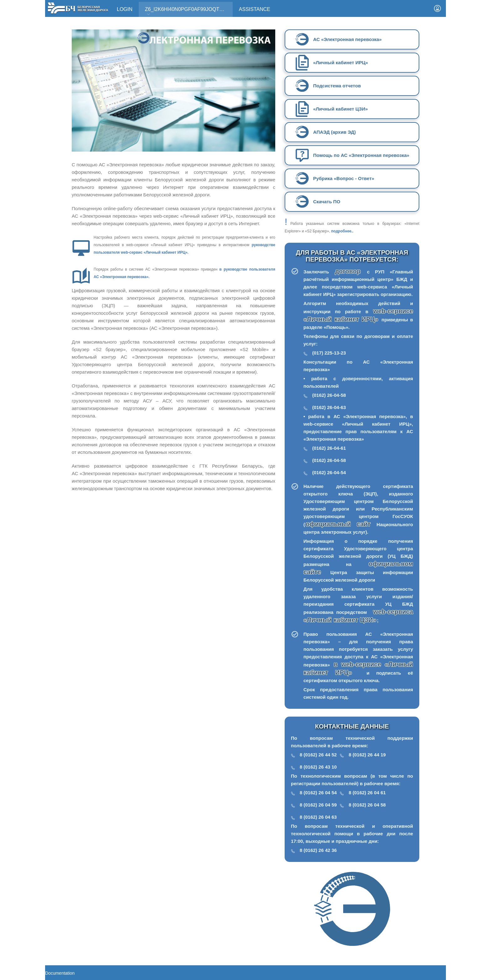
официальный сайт (338, 524)
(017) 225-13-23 (329, 353)
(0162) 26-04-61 (329, 448)
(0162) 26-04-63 (329, 407)
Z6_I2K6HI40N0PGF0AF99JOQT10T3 (188, 11)
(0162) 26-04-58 (329, 395)
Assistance (255, 9)
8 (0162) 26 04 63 (318, 817)
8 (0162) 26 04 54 (318, 793)
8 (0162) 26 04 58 (367, 805)
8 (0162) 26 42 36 (318, 850)
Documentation (60, 973)
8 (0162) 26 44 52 (318, 755)
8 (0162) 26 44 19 (367, 755)
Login (125, 9)
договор (351, 271)
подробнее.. (342, 231)
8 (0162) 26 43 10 (318, 767)
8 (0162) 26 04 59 (318, 805)
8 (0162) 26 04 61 (367, 793)
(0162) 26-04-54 (329, 472)
